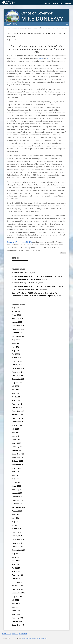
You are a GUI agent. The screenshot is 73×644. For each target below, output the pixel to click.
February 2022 (18, 490)
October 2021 (17, 504)
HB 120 (49, 58)
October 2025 (17, 333)
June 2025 (16, 347)
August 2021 (17, 511)
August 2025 (17, 340)
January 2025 (17, 365)
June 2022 (16, 475)
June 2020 (16, 561)
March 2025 (16, 358)
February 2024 (18, 404)
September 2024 (18, 379)
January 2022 (17, 493)
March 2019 (16, 614)
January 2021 (17, 536)
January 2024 (17, 408)
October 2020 (17, 547)
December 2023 (18, 411)
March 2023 (16, 443)
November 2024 (18, 372)
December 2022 (18, 454)
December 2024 (18, 368)
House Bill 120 (26, 242)
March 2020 (16, 571)
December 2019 (18, 582)
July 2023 (15, 429)
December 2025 (18, 326)
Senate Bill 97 (12, 242)
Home (17, 28)
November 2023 (18, 415)
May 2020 (16, 564)
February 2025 (18, 361)
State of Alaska (14, 3)
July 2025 (15, 343)
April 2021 (16, 525)
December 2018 (18, 625)
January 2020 (17, 579)
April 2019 (16, 611)
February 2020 (18, 575)
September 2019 (18, 593)
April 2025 (16, 354)
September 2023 (18, 422)
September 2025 (18, 336)
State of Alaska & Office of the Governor (35, 638)
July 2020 (15, 557)
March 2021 (16, 529)
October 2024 (17, 375)
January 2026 (17, 322)
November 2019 (18, 586)
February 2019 (18, 618)
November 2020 (18, 543)
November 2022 (18, 457)
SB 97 (41, 58)
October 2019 (17, 589)
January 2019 (17, 621)
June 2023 (16, 433)
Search (63, 253)
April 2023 (16, 440)
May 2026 (16, 308)
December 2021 (18, 497)
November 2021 (18, 500)
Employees (68, 3)
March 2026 (16, 315)
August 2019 (17, 596)
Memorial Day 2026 (19, 273)
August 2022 (17, 468)
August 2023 (17, 425)
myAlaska (47, 3)
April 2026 (16, 311)
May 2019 (16, 607)
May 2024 (16, 393)
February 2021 (18, 532)
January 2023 (17, 450)
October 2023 (17, 418)
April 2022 (16, 482)
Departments (57, 3)
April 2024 (16, 397)
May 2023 (16, 436)
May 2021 (16, 522)
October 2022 (17, 461)
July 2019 (15, 600)
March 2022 (16, 486)
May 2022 (16, 479)
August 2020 (17, 554)
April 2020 (16, 568)
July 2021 (15, 514)
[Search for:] (20, 262)
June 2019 (16, 604)
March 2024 (16, 400)
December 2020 (18, 539)
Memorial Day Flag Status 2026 (24, 283)
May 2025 (16, 351)
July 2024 (15, 386)
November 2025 (18, 329)
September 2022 (18, 465)
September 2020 (18, 550)
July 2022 (15, 472)
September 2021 (18, 507)
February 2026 (18, 318)
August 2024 (17, 383)
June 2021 (16, 518)
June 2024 (16, 390)
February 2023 (18, 447)
